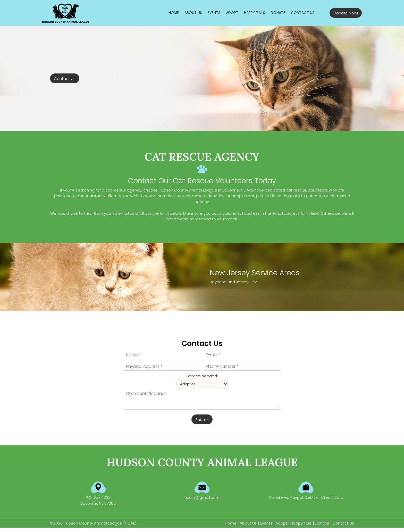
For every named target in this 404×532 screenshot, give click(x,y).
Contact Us (343, 523)
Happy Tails (301, 523)
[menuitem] (174, 13)
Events (266, 523)
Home (231, 523)
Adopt (281, 523)
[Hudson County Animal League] (66, 13)
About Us (248, 523)
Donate (322, 523)
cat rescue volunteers (307, 190)
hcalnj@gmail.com (202, 497)
